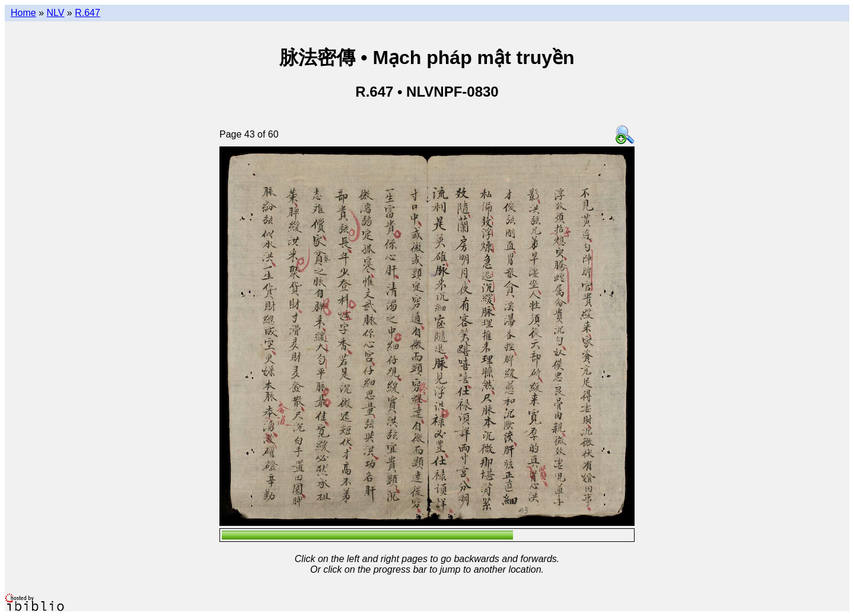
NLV (55, 13)
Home (23, 13)
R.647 (87, 13)
